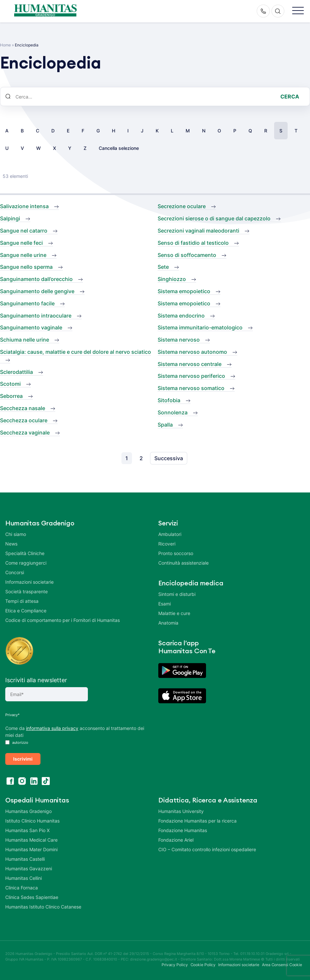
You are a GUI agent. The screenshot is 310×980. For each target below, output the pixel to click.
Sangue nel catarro (24, 231)
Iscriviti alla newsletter (36, 680)
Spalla (165, 425)
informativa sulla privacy (52, 728)
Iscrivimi (23, 758)
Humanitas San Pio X (27, 829)
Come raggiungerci (26, 563)
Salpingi (10, 218)
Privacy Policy (175, 963)
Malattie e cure (174, 613)
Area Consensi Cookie (282, 963)
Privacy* (13, 715)
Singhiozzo (172, 279)
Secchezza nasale (23, 408)
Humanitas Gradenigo (28, 810)
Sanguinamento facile (27, 303)
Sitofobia (169, 400)
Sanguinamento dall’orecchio (36, 279)
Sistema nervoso (179, 340)
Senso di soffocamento (187, 255)
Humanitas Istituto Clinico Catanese (43, 905)
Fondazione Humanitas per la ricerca (197, 819)
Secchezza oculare (24, 420)
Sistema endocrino (181, 316)
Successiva (169, 458)
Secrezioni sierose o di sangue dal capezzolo (214, 218)
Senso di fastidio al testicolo (193, 243)
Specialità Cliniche (25, 553)
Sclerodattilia (16, 372)
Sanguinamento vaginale (31, 327)
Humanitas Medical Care (31, 839)
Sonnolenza (173, 412)
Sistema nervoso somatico (191, 388)
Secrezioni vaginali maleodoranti (198, 231)
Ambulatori (170, 534)
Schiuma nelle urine (25, 340)
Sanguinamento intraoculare (36, 316)
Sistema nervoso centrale (190, 364)
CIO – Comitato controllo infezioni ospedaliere (207, 848)
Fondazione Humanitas (183, 829)
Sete (163, 267)
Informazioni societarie (29, 582)
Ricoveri (167, 544)
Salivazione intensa (24, 206)
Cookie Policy (203, 963)
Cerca (290, 97)
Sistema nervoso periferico (191, 376)
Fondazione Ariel (176, 839)
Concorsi (15, 572)
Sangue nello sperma (26, 267)
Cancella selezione (119, 148)
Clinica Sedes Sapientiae (32, 896)
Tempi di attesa (22, 601)
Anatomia (168, 623)
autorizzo (17, 742)
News (11, 544)
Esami (165, 604)
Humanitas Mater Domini (31, 848)
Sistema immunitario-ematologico (200, 327)
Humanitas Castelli (25, 858)
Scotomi (10, 384)
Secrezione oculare (182, 206)
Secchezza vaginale (25, 433)
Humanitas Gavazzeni (29, 867)
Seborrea (11, 396)
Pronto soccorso (176, 553)
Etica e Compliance (26, 611)
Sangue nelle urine (23, 255)
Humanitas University (181, 810)
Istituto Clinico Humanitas (32, 819)
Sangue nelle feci (21, 243)
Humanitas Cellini (24, 877)
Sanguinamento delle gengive (37, 291)
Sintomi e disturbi (177, 594)
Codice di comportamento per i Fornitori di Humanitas (63, 620)
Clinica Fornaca (22, 886)
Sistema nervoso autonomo (192, 352)
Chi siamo (16, 534)
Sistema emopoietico (184, 291)
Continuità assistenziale (183, 563)
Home (5, 45)
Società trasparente (26, 591)
